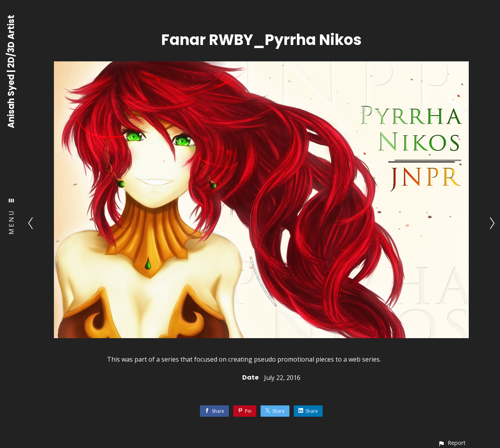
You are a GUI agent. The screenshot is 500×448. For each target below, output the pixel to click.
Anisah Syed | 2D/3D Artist (12, 72)
